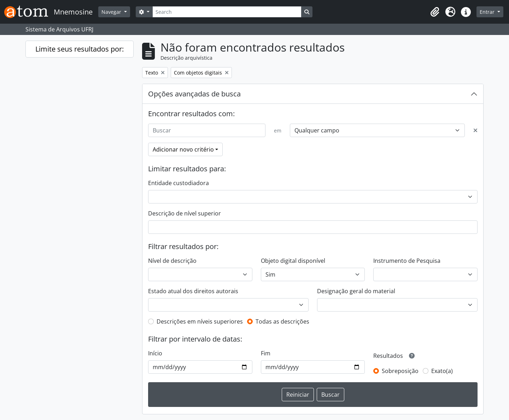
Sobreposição (400, 371)
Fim (266, 353)
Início (155, 353)
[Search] (227, 12)
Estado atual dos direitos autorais (193, 291)
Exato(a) (442, 371)
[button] (435, 12)
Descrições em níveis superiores (200, 321)
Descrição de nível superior (185, 213)
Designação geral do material (356, 291)
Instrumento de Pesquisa (407, 261)
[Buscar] (207, 130)
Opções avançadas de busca (194, 94)
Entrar (488, 12)
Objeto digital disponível (293, 261)
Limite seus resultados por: (80, 49)
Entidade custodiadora (179, 183)
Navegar (112, 12)
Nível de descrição (172, 261)
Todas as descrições (282, 321)
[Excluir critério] (475, 130)
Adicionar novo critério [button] (183, 149)
